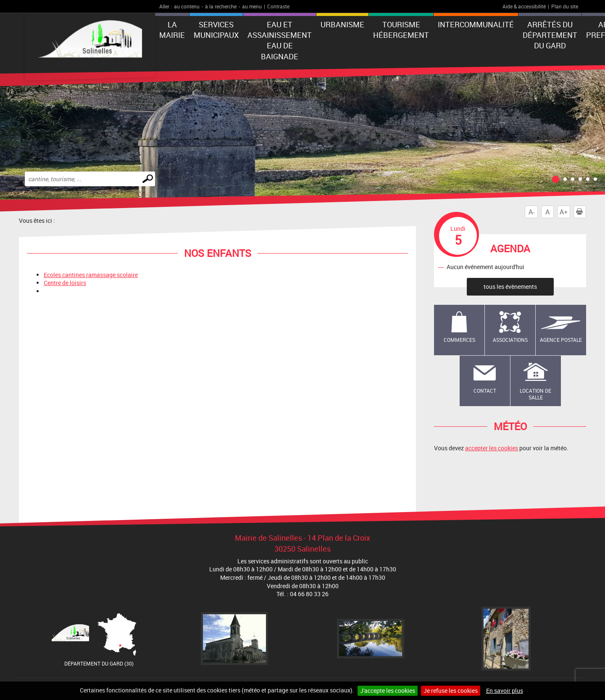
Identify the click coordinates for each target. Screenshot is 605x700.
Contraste (278, 6)
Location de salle (535, 394)
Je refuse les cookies (451, 691)
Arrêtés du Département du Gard (550, 35)
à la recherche (221, 6)
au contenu (187, 6)
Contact (485, 391)
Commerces (459, 340)
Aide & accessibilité (524, 6)
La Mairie (172, 30)
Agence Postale (561, 340)
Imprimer (581, 212)
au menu (252, 6)
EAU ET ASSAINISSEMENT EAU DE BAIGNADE (280, 40)
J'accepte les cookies (388, 691)
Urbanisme (342, 24)
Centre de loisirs (65, 283)
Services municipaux (216, 30)
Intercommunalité (476, 24)
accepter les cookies (492, 448)
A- (531, 212)
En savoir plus (505, 691)
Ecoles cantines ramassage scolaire (91, 275)
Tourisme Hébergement (401, 30)
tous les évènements (510, 287)
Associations (510, 340)
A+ (564, 212)
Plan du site (565, 6)
